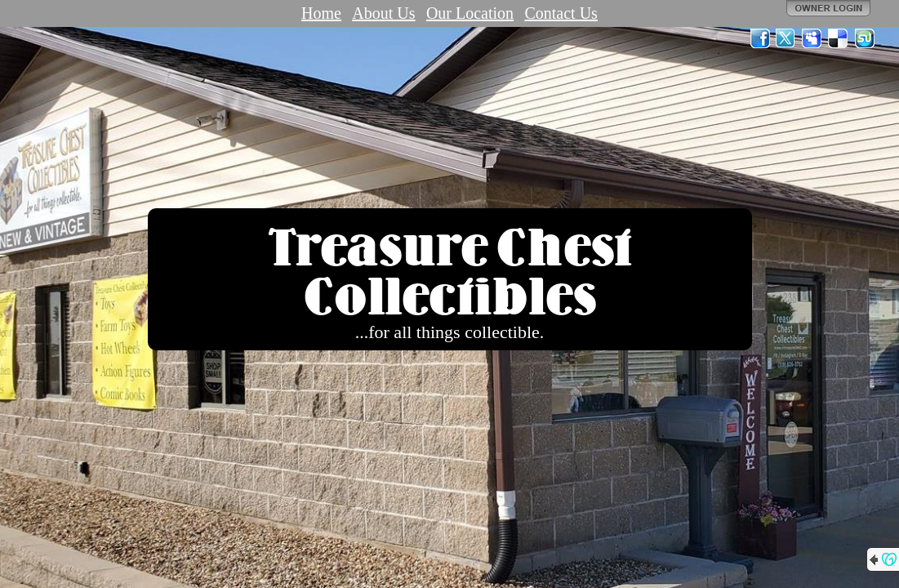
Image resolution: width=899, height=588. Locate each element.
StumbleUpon (865, 38)
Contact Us (561, 13)
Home (321, 13)
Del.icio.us (839, 38)
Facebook (760, 38)
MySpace (812, 38)
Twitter (786, 38)
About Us (383, 13)
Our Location (470, 13)
